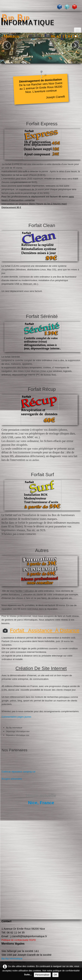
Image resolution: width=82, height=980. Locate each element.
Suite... (28, 975)
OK (55, 975)
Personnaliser (42, 975)
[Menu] (78, 30)
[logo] (41, 19)
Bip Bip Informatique (12, 959)
